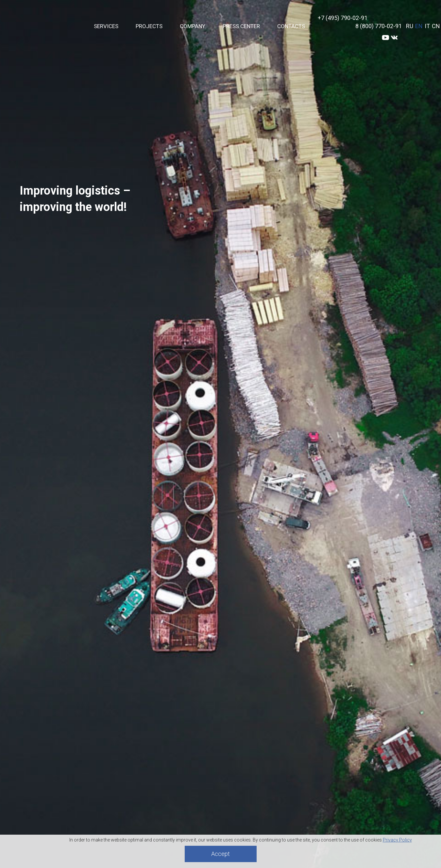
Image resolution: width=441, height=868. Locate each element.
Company (193, 26)
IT (427, 26)
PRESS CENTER (241, 26)
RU (410, 26)
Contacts (291, 26)
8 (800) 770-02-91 (379, 26)
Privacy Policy (397, 840)
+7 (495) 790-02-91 (343, 18)
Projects (149, 26)
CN (436, 26)
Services (106, 26)
